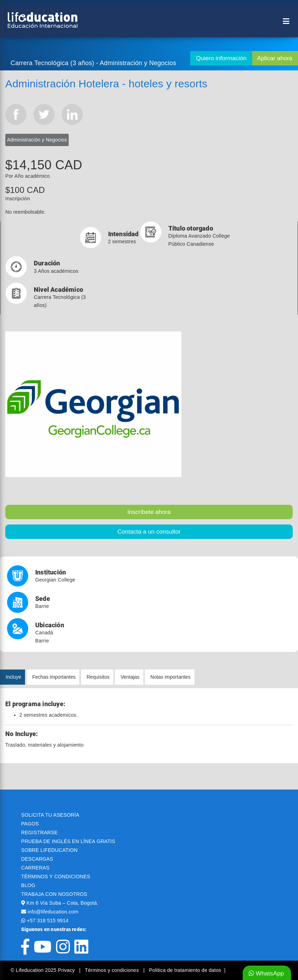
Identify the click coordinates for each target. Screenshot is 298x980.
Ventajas (130, 677)
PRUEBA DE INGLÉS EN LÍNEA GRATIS (68, 841)
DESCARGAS (37, 859)
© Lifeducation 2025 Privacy (43, 970)
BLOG (28, 885)
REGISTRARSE (39, 833)
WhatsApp (266, 973)
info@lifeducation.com (53, 912)
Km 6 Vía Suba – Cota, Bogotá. (62, 903)
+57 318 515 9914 (48, 921)
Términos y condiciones (113, 970)
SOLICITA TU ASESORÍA (50, 815)
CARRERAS (35, 868)
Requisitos (98, 677)
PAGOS (30, 824)
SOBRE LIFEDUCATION (49, 850)
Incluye (13, 677)
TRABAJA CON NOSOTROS (54, 894)
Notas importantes (170, 677)
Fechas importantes (54, 677)
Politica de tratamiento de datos (185, 970)
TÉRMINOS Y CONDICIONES (56, 877)
